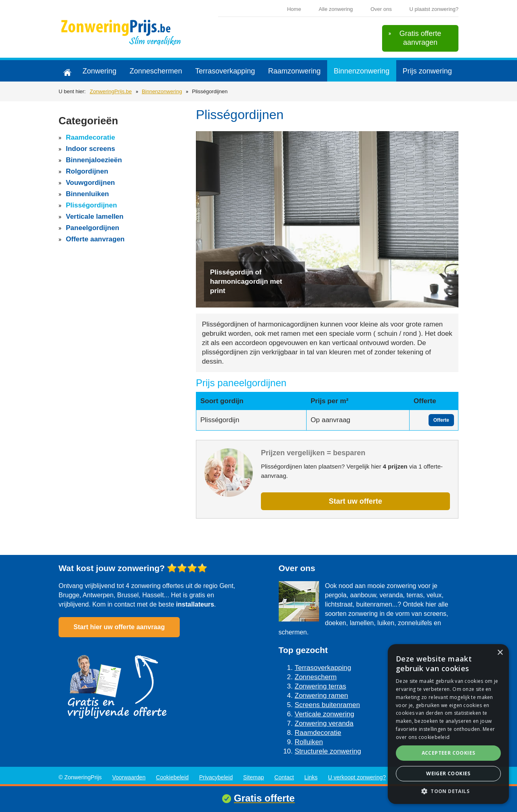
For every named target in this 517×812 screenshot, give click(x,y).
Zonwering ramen (322, 696)
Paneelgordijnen (92, 228)
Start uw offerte (355, 501)
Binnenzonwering (361, 71)
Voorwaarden (129, 777)
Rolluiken (309, 742)
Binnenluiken (87, 194)
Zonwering (99, 71)
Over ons (381, 9)
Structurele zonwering (328, 751)
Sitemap (253, 777)
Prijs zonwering (427, 71)
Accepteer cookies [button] (449, 753)
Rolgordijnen (87, 171)
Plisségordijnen (91, 205)
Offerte (441, 420)
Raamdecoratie (90, 137)
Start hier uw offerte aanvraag (119, 627)
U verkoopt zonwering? (357, 777)
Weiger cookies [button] (448, 773)
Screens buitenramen (328, 705)
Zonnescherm (316, 677)
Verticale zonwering (325, 714)
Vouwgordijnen (90, 183)
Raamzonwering (294, 71)
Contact (284, 777)
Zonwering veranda (324, 723)
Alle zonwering (336, 9)
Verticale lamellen (95, 217)
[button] (448, 791)
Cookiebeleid (172, 777)
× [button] (500, 653)
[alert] (448, 724)
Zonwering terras (321, 686)
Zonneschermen (156, 71)
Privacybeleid (216, 777)
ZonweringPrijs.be (111, 91)
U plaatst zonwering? (434, 9)
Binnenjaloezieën (94, 160)
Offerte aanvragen (95, 239)
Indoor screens (90, 149)
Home (294, 9)
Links (311, 777)
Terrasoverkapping (225, 71)
